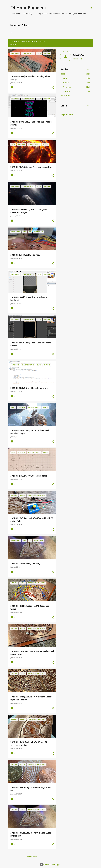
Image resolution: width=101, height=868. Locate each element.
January (66, 91)
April (65, 78)
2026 (63, 74)
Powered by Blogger (51, 865)
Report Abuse (67, 115)
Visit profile (78, 59)
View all (14, 45)
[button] (53, 88)
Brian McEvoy (79, 55)
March (66, 83)
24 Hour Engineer (28, 8)
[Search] (91, 8)
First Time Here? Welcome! (22, 32)
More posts (32, 856)
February (67, 87)
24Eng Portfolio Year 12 (49, 32)
